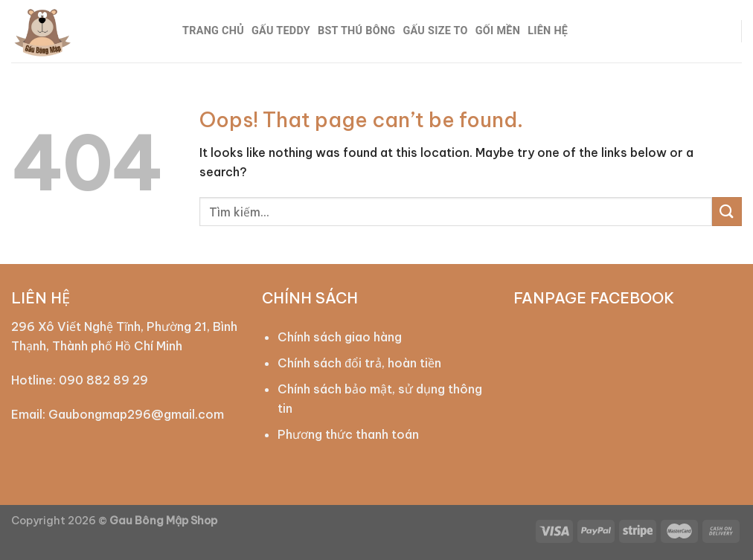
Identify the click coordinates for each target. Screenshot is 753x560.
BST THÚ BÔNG (356, 31)
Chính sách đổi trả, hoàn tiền (359, 363)
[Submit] (727, 212)
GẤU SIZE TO (435, 31)
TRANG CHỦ (213, 31)
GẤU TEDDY (281, 31)
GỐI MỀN (498, 31)
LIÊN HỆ (548, 31)
